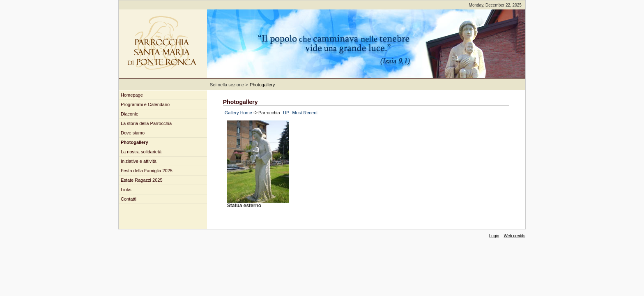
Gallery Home (238, 113)
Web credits (514, 236)
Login (494, 236)
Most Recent (305, 113)
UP (286, 113)
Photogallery (262, 85)
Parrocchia (269, 113)
